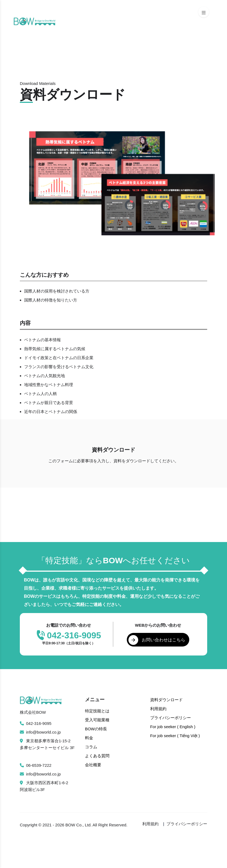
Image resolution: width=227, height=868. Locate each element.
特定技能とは (97, 711)
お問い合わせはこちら (157, 640)
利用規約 (158, 708)
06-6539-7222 (36, 765)
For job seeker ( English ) (173, 726)
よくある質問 (97, 754)
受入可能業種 (97, 720)
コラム (91, 746)
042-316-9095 (36, 723)
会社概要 (93, 763)
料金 (89, 737)
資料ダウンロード (166, 700)
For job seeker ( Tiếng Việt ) (175, 735)
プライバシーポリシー (171, 717)
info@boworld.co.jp (40, 732)
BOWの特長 (96, 728)
